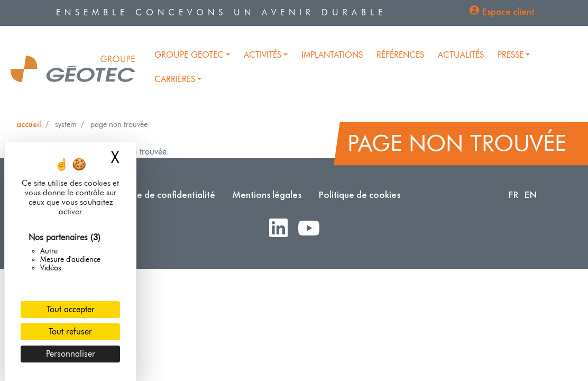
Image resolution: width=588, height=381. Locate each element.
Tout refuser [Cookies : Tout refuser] (70, 332)
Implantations (332, 55)
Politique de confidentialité (161, 194)
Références (400, 55)
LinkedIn (283, 229)
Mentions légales (267, 194)
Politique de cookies (359, 194)
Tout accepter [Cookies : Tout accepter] (71, 309)
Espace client (508, 11)
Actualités (461, 55)
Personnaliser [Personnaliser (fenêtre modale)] (71, 354)
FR (513, 194)
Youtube (313, 229)
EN (531, 194)
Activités (263, 55)
